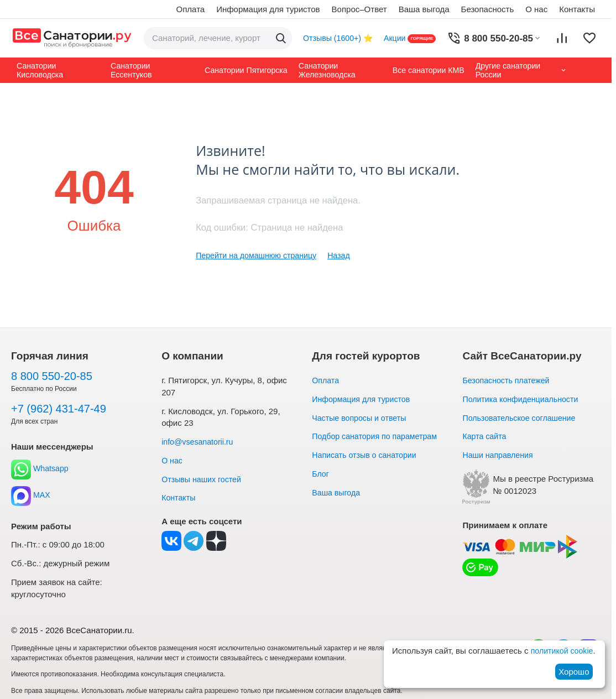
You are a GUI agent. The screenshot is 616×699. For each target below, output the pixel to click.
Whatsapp (41, 469)
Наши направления (500, 455)
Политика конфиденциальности (523, 399)
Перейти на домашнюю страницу (260, 255)
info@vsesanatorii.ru (199, 442)
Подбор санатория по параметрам (378, 436)
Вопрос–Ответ (359, 9)
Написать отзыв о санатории (367, 455)
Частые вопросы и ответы (362, 418)
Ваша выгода (424, 9)
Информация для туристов (268, 9)
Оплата (191, 9)
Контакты (577, 9)
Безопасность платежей (508, 380)
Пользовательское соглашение (522, 418)
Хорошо (574, 672)
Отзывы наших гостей (203, 479)
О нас (536, 9)
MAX (31, 495)
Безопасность (488, 9)
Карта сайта (486, 436)
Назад (346, 255)
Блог (321, 474)
